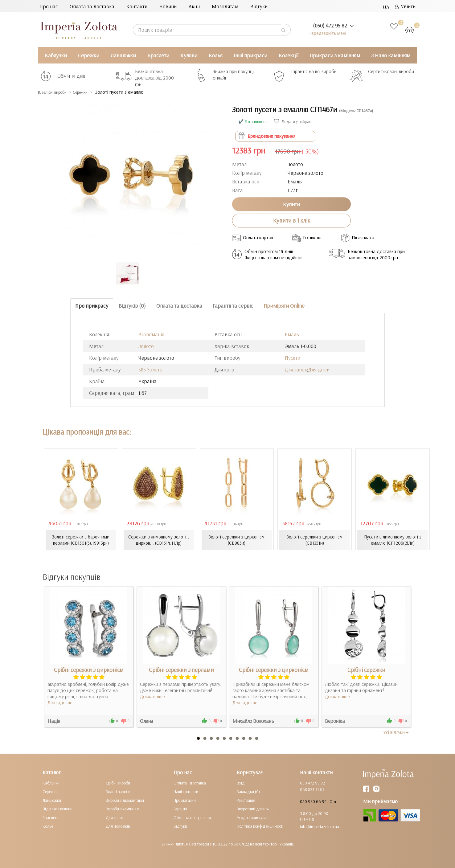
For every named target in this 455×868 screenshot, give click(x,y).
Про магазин (185, 800)
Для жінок (296, 369)
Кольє (216, 55)
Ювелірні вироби (57, 92)
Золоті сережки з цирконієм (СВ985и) (237, 540)
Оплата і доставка (190, 783)
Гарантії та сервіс (233, 306)
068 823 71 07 (312, 789)
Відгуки (259, 6)
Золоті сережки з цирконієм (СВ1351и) (315, 540)
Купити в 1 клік (292, 220)
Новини (168, 6)
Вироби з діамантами (125, 800)
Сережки (89, 55)
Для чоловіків (118, 826)
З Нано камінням (391, 55)
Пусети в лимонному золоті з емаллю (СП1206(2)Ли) (393, 540)
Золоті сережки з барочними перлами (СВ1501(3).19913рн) (81, 540)
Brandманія (151, 334)
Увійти (405, 6)
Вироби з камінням (123, 809)
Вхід (241, 783)
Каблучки (56, 55)
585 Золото (150, 369)
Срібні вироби (118, 783)
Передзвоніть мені (325, 33)
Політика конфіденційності (260, 826)
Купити (291, 204)
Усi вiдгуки (396, 732)
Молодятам (225, 6)
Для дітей (319, 369)
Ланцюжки (123, 55)
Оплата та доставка (92, 6)
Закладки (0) (248, 791)
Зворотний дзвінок (253, 809)
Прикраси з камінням (335, 55)
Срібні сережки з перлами (181, 669)
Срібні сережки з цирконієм (89, 669)
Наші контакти (186, 791)
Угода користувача (254, 817)
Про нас (49, 6)
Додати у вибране (294, 121)
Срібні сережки (366, 669)
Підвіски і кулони (57, 809)
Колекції (289, 55)
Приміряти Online (284, 306)
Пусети (293, 358)
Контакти (137, 6)
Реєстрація (246, 800)
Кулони (189, 55)
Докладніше (60, 702)
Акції (194, 6)
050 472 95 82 (312, 783)
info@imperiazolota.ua (320, 826)
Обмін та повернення (192, 817)
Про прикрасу (92, 306)
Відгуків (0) (132, 306)
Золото (146, 346)
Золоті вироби (118, 791)
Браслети (158, 55)
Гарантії (180, 809)
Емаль (292, 334)
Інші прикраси (250, 55)
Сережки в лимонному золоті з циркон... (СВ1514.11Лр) (159, 540)
